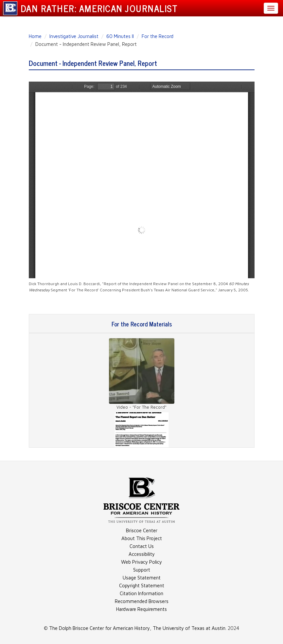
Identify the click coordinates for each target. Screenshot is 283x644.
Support (142, 570)
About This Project (142, 538)
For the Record (158, 36)
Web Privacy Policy (141, 562)
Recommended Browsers (142, 601)
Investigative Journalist (74, 36)
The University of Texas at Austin (189, 628)
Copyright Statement (142, 585)
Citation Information (141, 593)
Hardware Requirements (141, 609)
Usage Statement (142, 578)
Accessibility (142, 554)
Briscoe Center (142, 530)
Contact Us (142, 546)
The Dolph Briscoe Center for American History (99, 628)
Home (35, 36)
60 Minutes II (120, 36)
